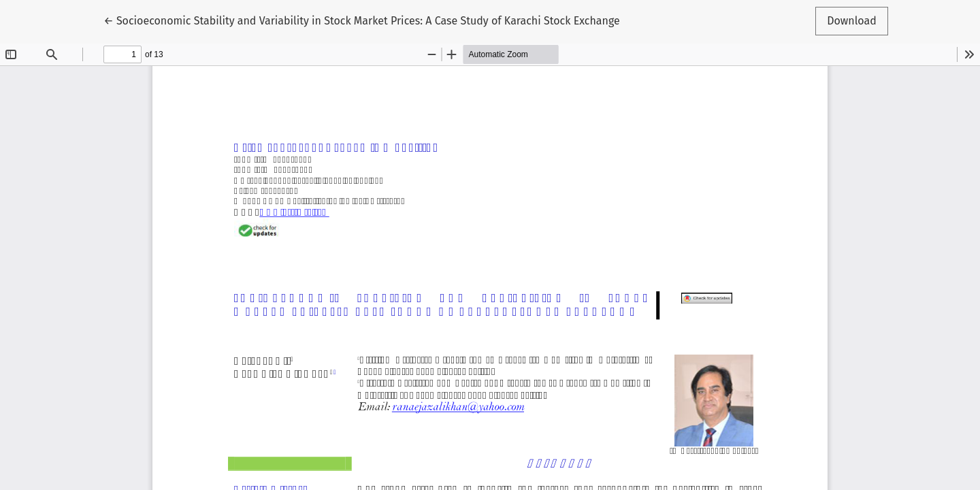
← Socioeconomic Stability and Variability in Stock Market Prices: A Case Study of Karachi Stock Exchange (361, 20)
